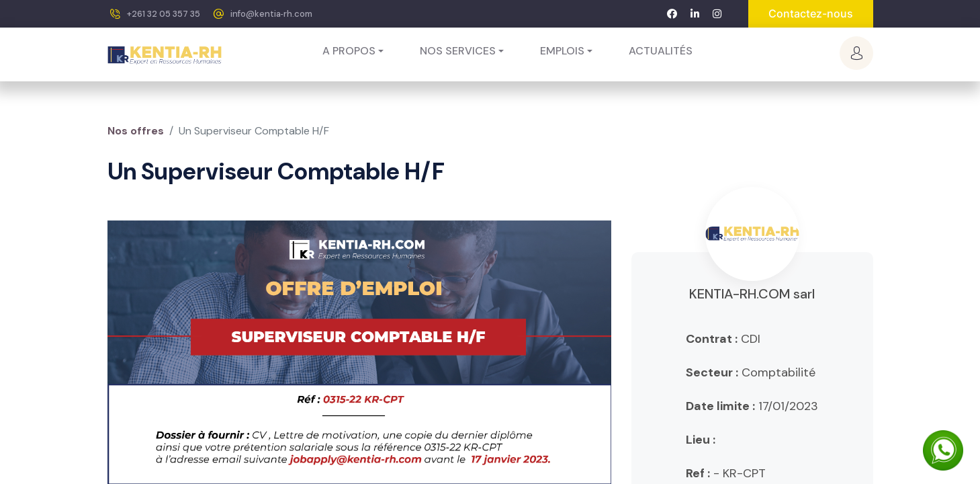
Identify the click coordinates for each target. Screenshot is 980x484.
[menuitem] (661, 51)
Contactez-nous (811, 13)
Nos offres (136, 131)
